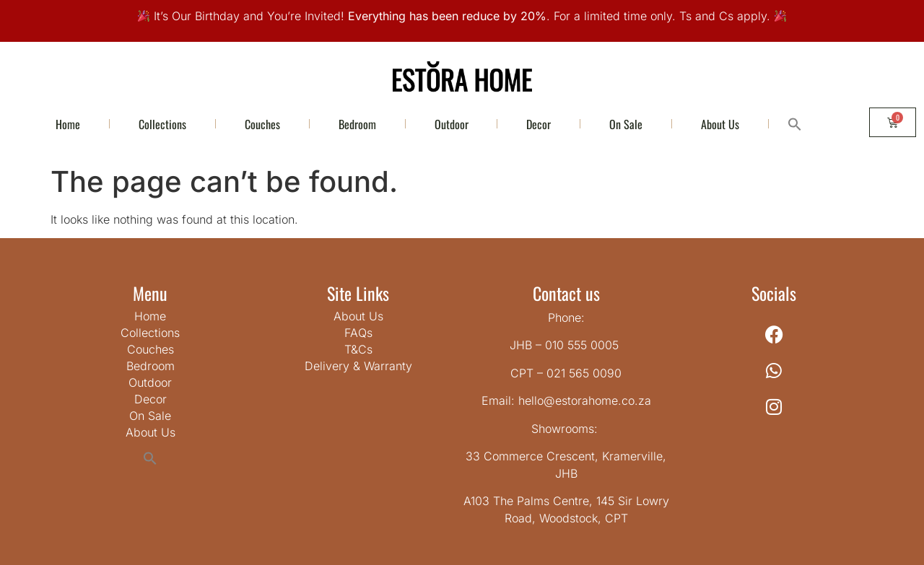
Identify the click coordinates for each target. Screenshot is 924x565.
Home (68, 124)
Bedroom (357, 124)
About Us (720, 124)
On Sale (626, 124)
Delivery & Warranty (358, 366)
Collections (162, 124)
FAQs (358, 333)
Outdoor (452, 124)
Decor (539, 124)
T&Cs (358, 349)
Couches (262, 124)
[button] (794, 124)
